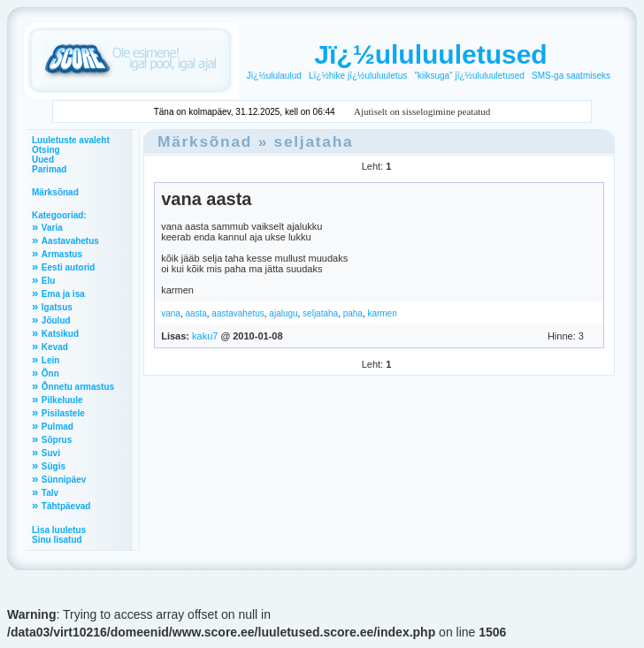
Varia (52, 228)
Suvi (51, 453)
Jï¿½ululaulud (274, 76)
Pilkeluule (62, 400)
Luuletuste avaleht (71, 140)
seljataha (314, 141)
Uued (43, 160)
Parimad (49, 169)
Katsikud (60, 334)
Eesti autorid (69, 267)
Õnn (50, 374)
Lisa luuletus (59, 530)
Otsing (46, 150)
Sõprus (57, 440)
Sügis (54, 466)
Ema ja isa (63, 294)
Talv (50, 493)
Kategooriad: (59, 215)
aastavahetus (238, 313)
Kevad (55, 347)
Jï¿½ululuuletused (430, 54)
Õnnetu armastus (78, 387)
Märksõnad (55, 192)
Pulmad (57, 427)
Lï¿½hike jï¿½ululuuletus (358, 76)
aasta (195, 313)
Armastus (62, 254)
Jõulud (56, 320)
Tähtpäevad (66, 506)
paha (353, 313)
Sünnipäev (64, 480)
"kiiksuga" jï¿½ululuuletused (469, 76)
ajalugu (283, 313)
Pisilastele (63, 413)
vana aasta (206, 199)
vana (171, 313)
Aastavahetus (70, 241)
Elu (49, 281)
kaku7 (205, 336)
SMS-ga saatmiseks (571, 76)
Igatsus (57, 307)
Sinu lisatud (57, 540)
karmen (382, 313)
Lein (51, 360)
